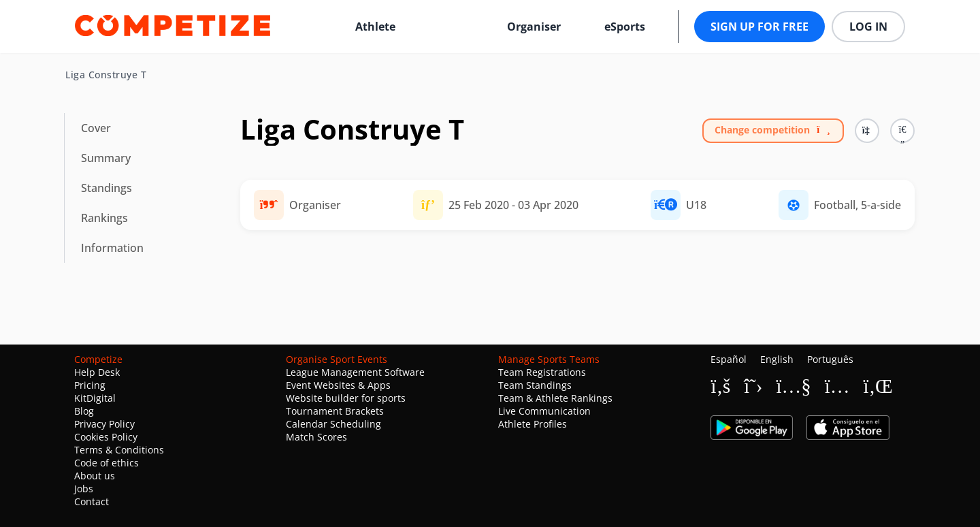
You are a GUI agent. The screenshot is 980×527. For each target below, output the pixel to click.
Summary (106, 158)
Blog (84, 411)
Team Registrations (542, 372)
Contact (92, 501)
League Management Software (355, 372)
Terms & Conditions (119, 450)
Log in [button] (868, 27)
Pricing (90, 385)
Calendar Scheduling (333, 424)
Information (112, 248)
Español (729, 359)
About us (95, 476)
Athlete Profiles (533, 424)
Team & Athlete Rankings (555, 398)
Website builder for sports (346, 398)
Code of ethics (107, 463)
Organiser (534, 27)
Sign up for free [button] (759, 27)
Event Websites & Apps (338, 385)
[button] (902, 131)
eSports (625, 27)
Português (830, 359)
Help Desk (97, 372)
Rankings (104, 218)
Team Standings (535, 385)
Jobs (84, 489)
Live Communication (544, 411)
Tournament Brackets (335, 411)
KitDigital (95, 398)
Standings (107, 188)
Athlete (375, 27)
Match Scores (316, 437)
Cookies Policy (106, 437)
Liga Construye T (106, 75)
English (777, 359)
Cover (96, 128)
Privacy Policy (104, 424)
